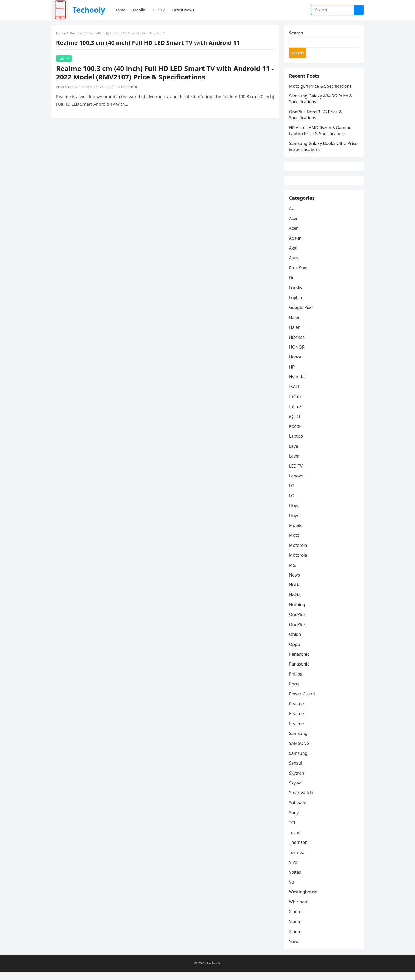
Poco (294, 691)
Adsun (296, 246)
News (295, 583)
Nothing (298, 612)
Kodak (296, 434)
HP (292, 375)
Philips (296, 682)
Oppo (295, 652)
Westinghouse (304, 899)
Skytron (297, 781)
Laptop (297, 444)
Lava (294, 454)
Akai (294, 256)
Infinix (296, 404)
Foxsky (296, 295)
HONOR (297, 355)
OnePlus (298, 622)
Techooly (89, 10)
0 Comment (128, 87)
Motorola (299, 553)
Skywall (297, 791)
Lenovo (297, 484)
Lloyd (295, 513)
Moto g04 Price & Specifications (321, 88)
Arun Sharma (67, 87)
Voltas (296, 880)
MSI (293, 573)
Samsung (299, 741)
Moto (295, 543)
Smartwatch (301, 800)
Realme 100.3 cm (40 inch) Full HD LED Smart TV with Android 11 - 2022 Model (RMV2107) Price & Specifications (164, 73)
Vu (292, 890)
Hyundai (298, 384)
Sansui (296, 771)
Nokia (295, 592)
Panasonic (300, 662)
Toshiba (297, 860)
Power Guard (303, 701)
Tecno (295, 840)
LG (292, 493)
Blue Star (299, 276)
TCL (293, 830)
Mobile (296, 533)
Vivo (294, 870)
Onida (296, 642)
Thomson (299, 850)
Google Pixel (302, 315)
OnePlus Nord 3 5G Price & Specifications (316, 117)
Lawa (295, 464)
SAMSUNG (300, 751)
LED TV (64, 59)
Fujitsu (296, 305)
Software (298, 810)
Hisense (297, 345)
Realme (297, 711)
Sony (294, 820)
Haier (295, 325)
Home (61, 34)
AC (292, 216)
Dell (293, 285)
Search (297, 33)
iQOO (295, 424)
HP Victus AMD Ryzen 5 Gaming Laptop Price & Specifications (321, 133)
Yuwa (295, 949)
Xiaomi (296, 919)
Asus (294, 265)
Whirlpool (299, 910)
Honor (296, 365)
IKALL (295, 394)
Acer (294, 226)
